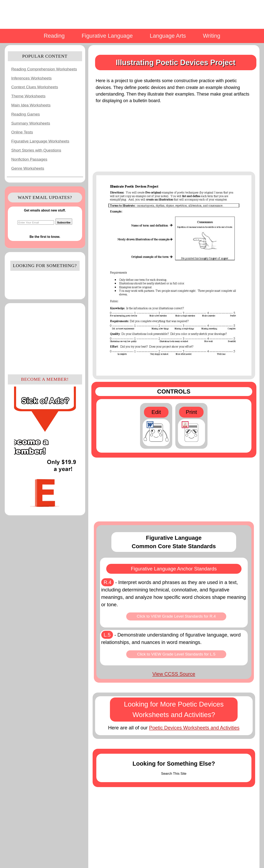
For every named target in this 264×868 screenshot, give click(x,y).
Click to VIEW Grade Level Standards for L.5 (176, 654)
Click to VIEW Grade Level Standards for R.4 (176, 616)
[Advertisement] (45, 338)
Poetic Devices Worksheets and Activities (194, 728)
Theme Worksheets (28, 96)
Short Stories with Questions (36, 150)
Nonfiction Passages (29, 159)
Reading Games (26, 114)
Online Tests (22, 132)
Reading (54, 36)
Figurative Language (107, 36)
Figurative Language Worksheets (40, 141)
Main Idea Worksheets (31, 105)
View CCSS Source (174, 674)
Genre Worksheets (28, 168)
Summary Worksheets (31, 123)
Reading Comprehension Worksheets (44, 69)
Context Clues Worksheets (35, 87)
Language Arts (168, 36)
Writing (212, 36)
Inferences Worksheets (32, 78)
